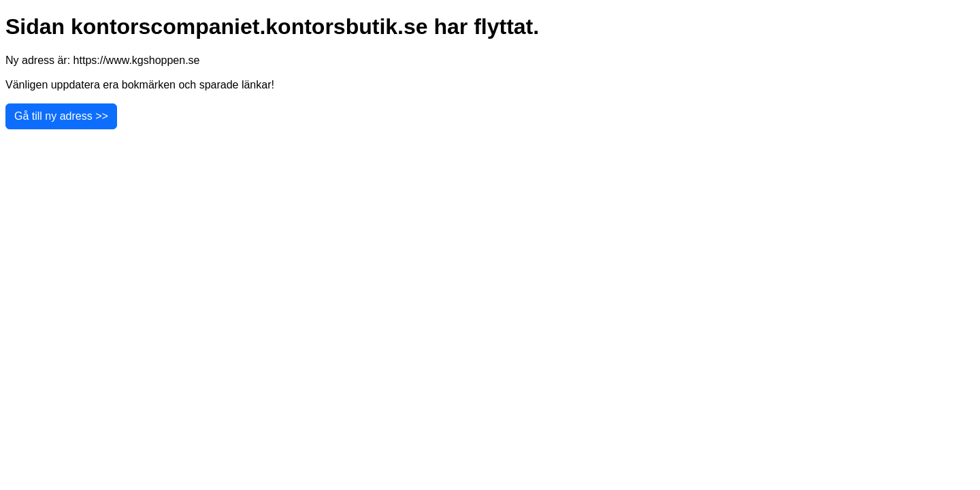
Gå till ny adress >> (61, 116)
